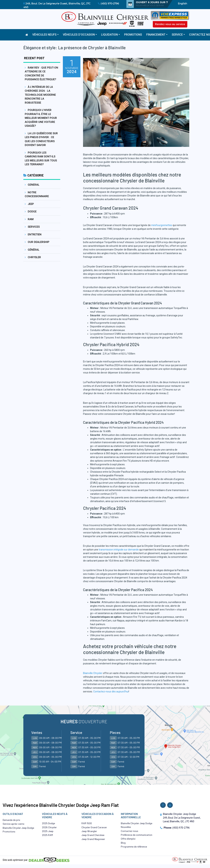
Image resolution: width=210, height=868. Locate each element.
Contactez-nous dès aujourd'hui (111, 692)
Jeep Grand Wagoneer (93, 839)
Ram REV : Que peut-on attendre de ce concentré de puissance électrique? (41, 74)
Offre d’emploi (128, 839)
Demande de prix (11, 820)
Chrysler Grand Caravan (94, 827)
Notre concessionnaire (37, 194)
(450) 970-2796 (110, 4)
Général (32, 250)
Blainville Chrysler (93, 673)
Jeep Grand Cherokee (93, 835)
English (182, 4)
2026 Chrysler (49, 827)
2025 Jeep (48, 831)
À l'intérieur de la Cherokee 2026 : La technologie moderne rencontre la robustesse (40, 95)
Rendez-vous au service (170, 24)
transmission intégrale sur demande (119, 550)
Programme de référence (134, 847)
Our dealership (37, 242)
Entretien (33, 234)
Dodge (31, 212)
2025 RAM (47, 835)
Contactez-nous (129, 831)
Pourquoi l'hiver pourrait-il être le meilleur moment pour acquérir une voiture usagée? (41, 118)
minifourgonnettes (162, 225)
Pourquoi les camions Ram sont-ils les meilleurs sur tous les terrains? (41, 159)
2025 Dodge (48, 823)
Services (32, 227)
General (32, 185)
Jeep (29, 204)
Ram (29, 219)
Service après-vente (13, 824)
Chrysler (33, 257)
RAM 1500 (87, 823)
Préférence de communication (137, 835)
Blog (123, 843)
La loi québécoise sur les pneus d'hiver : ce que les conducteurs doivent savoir (41, 139)
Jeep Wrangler (89, 831)
